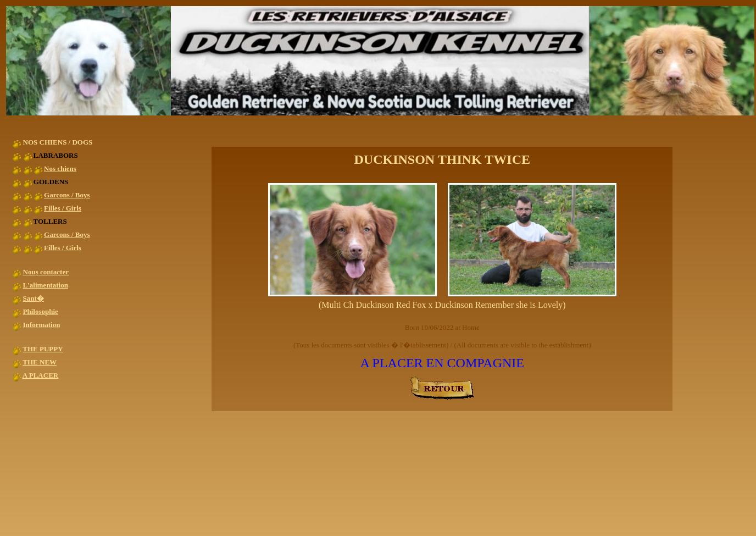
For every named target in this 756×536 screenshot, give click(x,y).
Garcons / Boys (67, 195)
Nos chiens (60, 168)
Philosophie (41, 311)
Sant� (34, 298)
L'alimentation (46, 285)
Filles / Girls (63, 208)
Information (42, 325)
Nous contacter (46, 272)
